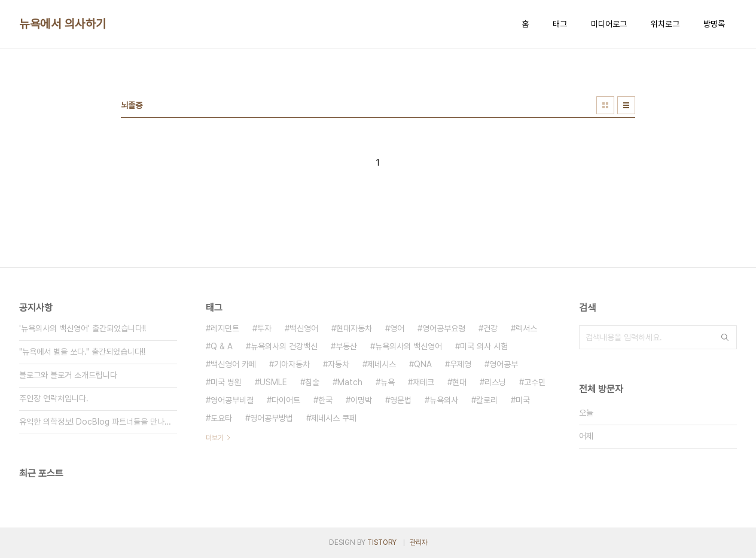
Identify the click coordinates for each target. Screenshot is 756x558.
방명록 (714, 24)
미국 (523, 400)
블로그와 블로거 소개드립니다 (68, 375)
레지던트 (225, 328)
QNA (423, 364)
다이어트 (286, 400)
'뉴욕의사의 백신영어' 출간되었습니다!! (83, 328)
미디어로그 (609, 24)
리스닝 (495, 382)
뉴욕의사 (444, 400)
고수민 (535, 382)
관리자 (419, 542)
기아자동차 (292, 364)
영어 (397, 328)
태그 (560, 24)
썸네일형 (605, 105)
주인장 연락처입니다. (54, 398)
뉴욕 (388, 382)
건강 (490, 328)
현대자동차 (354, 328)
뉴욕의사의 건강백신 (284, 346)
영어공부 (504, 364)
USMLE (273, 382)
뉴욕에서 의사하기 (63, 24)
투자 (264, 328)
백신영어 (304, 328)
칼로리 (487, 400)
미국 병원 (226, 382)
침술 (312, 382)
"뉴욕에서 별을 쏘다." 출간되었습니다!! (82, 352)
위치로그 (665, 24)
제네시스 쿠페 (334, 418)
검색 (725, 337)
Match (350, 382)
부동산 (346, 346)
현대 (459, 382)
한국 (325, 400)
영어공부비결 (232, 400)
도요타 (221, 418)
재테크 (423, 382)
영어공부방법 (272, 418)
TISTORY (382, 542)
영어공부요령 (444, 328)
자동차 (339, 364)
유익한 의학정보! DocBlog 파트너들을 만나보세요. (98, 422)
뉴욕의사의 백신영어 (409, 346)
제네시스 (382, 364)
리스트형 (626, 105)
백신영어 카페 (233, 364)
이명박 (361, 400)
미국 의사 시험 (484, 346)
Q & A (222, 346)
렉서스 (526, 328)
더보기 (215, 438)
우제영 (461, 364)
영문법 (401, 400)
